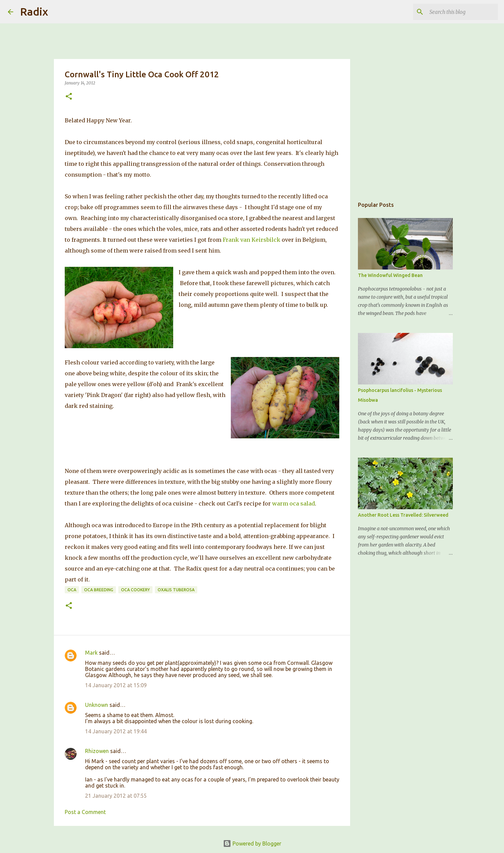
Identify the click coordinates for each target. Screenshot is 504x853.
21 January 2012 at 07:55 (116, 796)
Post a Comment (85, 812)
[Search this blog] (462, 12)
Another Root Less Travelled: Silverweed (403, 515)
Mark (91, 653)
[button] (69, 97)
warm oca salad (294, 503)
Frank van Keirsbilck (251, 240)
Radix (34, 12)
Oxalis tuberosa (176, 590)
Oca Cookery (135, 590)
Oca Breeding (99, 590)
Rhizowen (97, 751)
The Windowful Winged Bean (390, 275)
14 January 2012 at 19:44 (116, 731)
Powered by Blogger (252, 844)
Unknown (97, 705)
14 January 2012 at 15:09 (116, 685)
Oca (72, 590)
